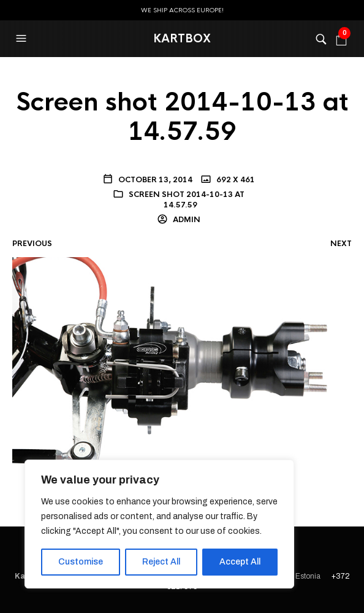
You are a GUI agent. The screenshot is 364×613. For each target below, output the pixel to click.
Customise (81, 562)
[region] (159, 524)
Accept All (240, 562)
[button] (23, 39)
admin (186, 220)
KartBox (182, 39)
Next (341, 244)
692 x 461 (235, 180)
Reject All (161, 562)
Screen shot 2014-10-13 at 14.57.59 (187, 200)
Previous (32, 244)
